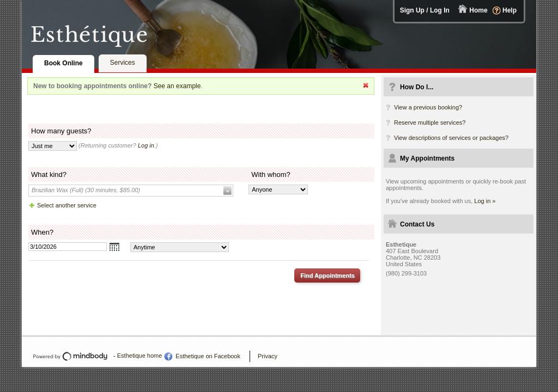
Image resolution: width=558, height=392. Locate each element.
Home (478, 10)
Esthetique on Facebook (208, 356)
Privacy (268, 356)
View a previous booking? (428, 107)
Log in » (485, 201)
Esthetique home (140, 356)
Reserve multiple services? (430, 122)
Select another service (67, 205)
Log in (146, 145)
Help (510, 10)
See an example (177, 86)
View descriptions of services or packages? (451, 138)
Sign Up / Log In (425, 10)
